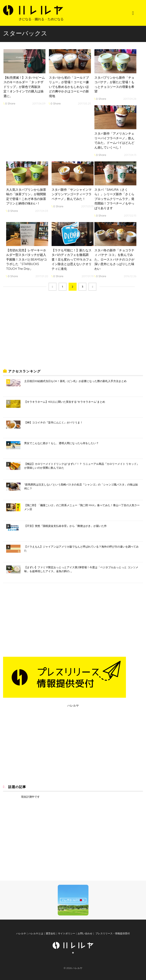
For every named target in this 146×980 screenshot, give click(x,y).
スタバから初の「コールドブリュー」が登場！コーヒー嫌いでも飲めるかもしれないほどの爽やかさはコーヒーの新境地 (69, 87)
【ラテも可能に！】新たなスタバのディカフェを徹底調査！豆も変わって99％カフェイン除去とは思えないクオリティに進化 (72, 259)
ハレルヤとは (36, 933)
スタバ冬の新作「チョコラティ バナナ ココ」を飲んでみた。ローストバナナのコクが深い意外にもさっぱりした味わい (114, 259)
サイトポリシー (67, 933)
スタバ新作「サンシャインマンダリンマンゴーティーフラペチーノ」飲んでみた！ (72, 194)
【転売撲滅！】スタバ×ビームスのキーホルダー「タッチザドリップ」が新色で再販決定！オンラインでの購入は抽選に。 (24, 87)
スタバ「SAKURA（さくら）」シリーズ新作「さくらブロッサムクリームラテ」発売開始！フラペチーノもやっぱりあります (114, 199)
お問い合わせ (85, 933)
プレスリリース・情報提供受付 (112, 933)
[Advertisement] (34, 333)
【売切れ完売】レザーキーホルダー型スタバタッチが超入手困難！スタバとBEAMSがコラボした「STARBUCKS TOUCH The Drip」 (27, 259)
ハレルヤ (73, 706)
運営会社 (51, 933)
